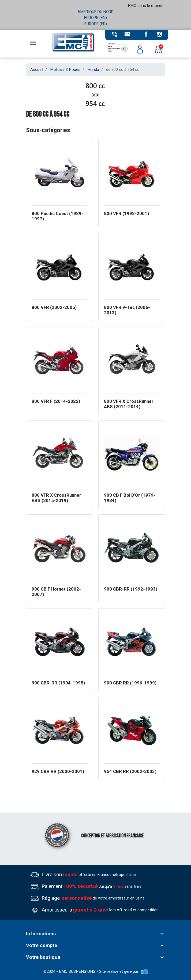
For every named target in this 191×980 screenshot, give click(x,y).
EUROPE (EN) (96, 18)
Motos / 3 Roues (65, 70)
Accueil (37, 70)
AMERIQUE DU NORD (96, 12)
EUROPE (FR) (96, 24)
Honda (93, 70)
